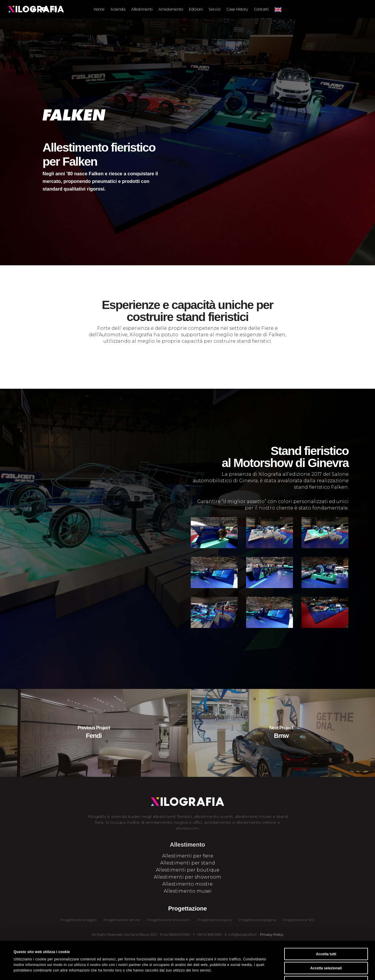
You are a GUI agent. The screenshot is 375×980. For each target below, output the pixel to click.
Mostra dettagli (213, 969)
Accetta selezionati (326, 933)
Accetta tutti (326, 918)
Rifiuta (326, 947)
